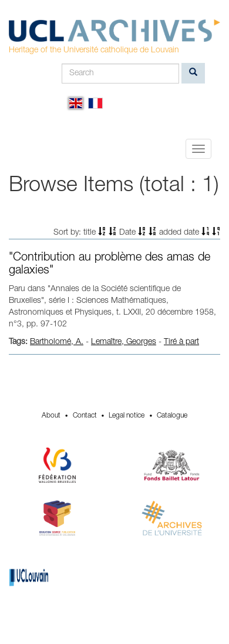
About (51, 416)
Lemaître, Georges (124, 342)
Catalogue (172, 416)
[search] (193, 73)
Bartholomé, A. (57, 342)
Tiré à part (181, 342)
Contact (85, 416)
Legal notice (127, 416)
